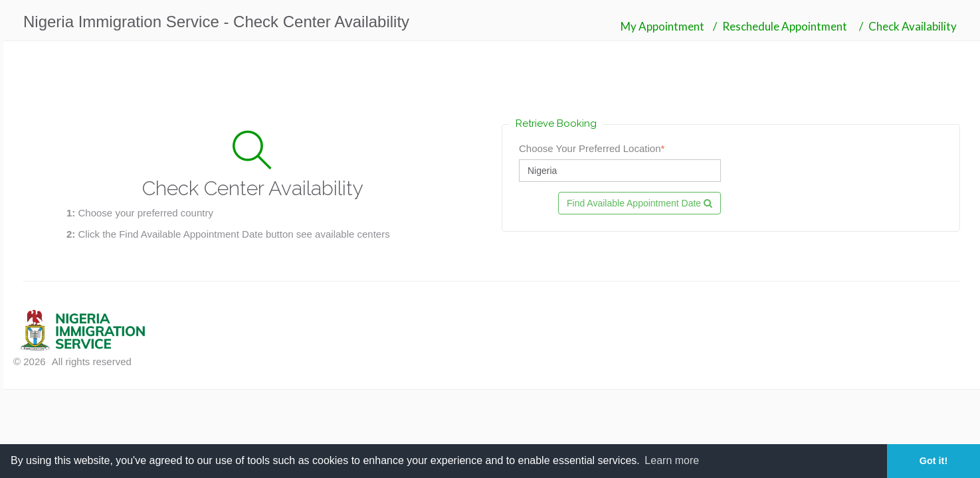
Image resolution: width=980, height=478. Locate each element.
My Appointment (662, 26)
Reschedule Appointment (785, 26)
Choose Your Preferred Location (592, 148)
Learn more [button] (672, 460)
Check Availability (913, 26)
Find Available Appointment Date (639, 203)
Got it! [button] (933, 461)
